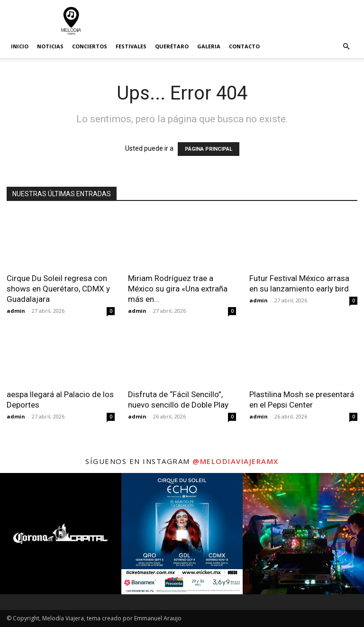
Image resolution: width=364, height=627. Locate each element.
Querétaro (172, 46)
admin (16, 311)
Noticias (50, 46)
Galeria (209, 46)
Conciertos (90, 46)
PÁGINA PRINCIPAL (209, 149)
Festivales (131, 46)
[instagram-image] (61, 534)
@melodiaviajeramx (236, 461)
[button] (346, 47)
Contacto (244, 46)
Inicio (20, 46)
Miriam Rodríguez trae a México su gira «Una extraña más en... (178, 289)
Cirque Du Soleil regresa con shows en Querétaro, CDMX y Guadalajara (58, 289)
